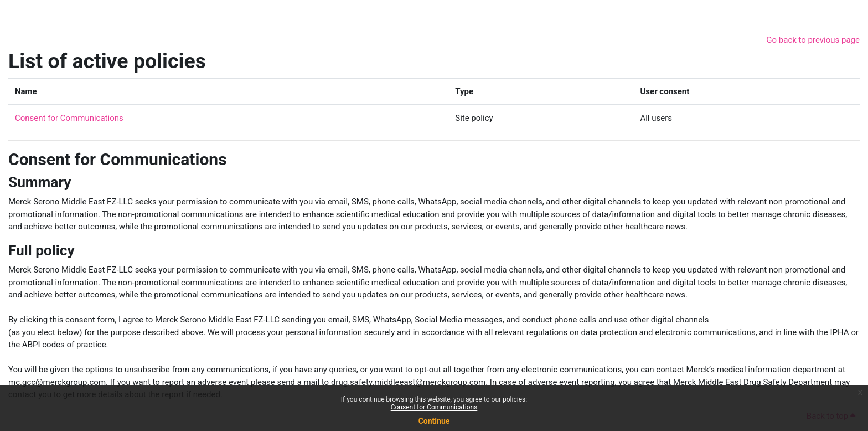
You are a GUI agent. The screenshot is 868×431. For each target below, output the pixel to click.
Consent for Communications (434, 407)
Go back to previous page (813, 40)
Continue (434, 421)
